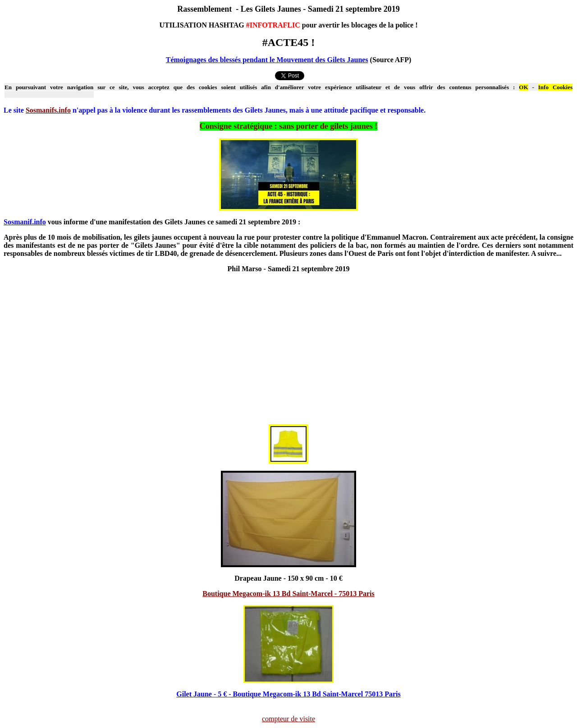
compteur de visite (288, 719)
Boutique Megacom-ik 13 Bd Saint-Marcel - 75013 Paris (288, 594)
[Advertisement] (288, 353)
